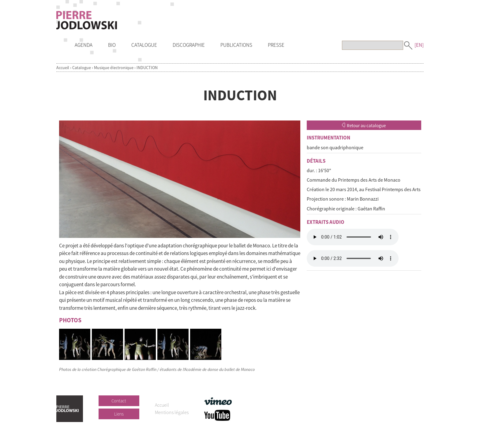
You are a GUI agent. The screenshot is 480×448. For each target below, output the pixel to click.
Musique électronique (114, 68)
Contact (119, 401)
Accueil (63, 68)
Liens (119, 414)
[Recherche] (373, 45)
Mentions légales (172, 412)
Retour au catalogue (364, 126)
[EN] (419, 45)
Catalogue (82, 68)
